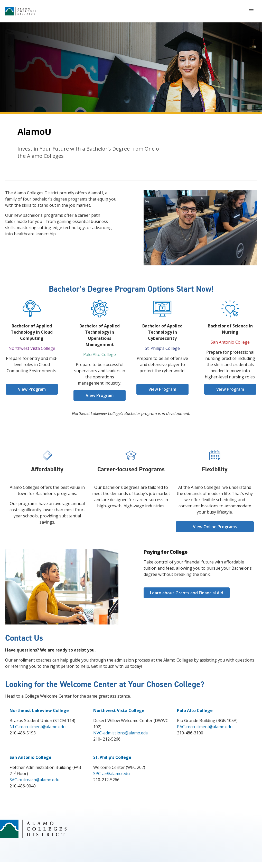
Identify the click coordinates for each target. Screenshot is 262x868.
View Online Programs (215, 527)
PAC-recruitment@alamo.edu (205, 727)
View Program (32, 389)
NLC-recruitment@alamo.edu (38, 727)
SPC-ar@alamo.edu (111, 774)
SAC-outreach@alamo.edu (34, 780)
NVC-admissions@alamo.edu (121, 733)
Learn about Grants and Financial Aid (187, 593)
